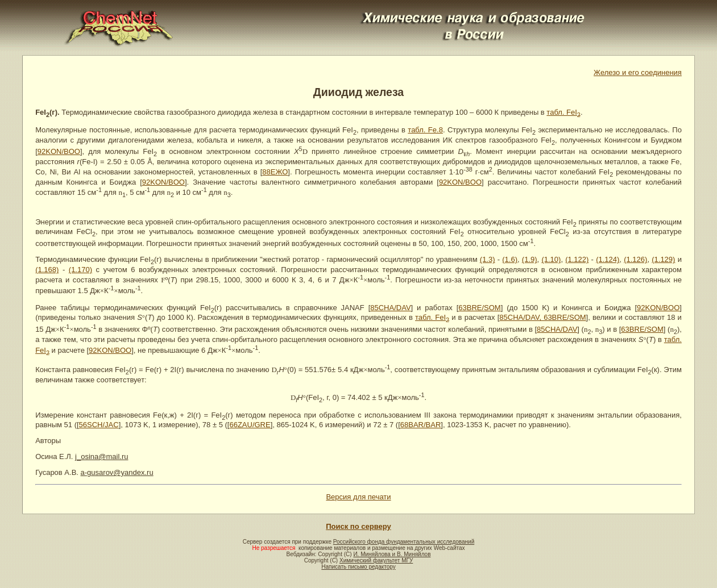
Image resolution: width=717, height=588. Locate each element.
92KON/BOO (59, 151)
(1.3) (488, 259)
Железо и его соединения (638, 72)
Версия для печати (358, 497)
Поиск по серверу (358, 526)
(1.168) (47, 270)
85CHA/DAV (390, 308)
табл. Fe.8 (425, 130)
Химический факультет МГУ (376, 560)
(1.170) (80, 270)
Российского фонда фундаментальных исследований (404, 542)
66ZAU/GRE (250, 425)
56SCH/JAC (99, 425)
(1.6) (510, 259)
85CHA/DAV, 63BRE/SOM (542, 317)
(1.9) (530, 259)
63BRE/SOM (479, 308)
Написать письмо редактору (358, 567)
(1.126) (635, 259)
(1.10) (551, 259)
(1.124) (608, 259)
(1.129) (663, 259)
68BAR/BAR (421, 425)
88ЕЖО (275, 172)
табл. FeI (563, 112)
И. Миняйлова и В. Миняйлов (392, 554)
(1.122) (577, 259)
